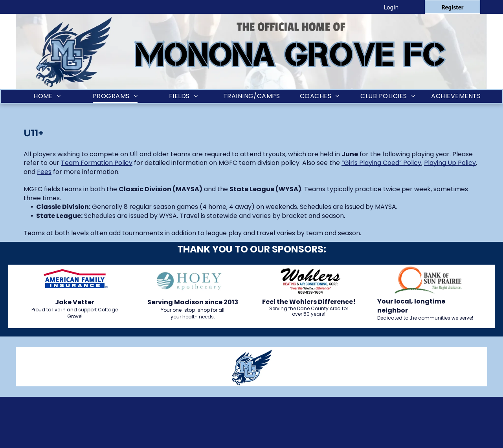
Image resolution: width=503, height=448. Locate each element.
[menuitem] (47, 96)
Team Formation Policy (97, 163)
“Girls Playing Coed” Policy (381, 163)
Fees (44, 172)
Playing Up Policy (450, 163)
